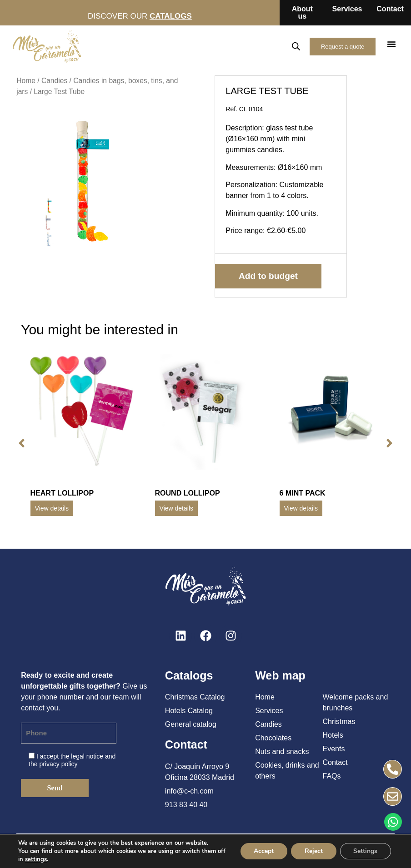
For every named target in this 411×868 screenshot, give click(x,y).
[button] (391, 44)
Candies (54, 81)
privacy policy (59, 764)
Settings (365, 851)
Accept (263, 851)
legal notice (87, 756)
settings (45, 859)
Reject (313, 851)
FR (273, 46)
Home (26, 81)
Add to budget (268, 276)
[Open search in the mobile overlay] (296, 46)
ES (233, 46)
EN (253, 46)
